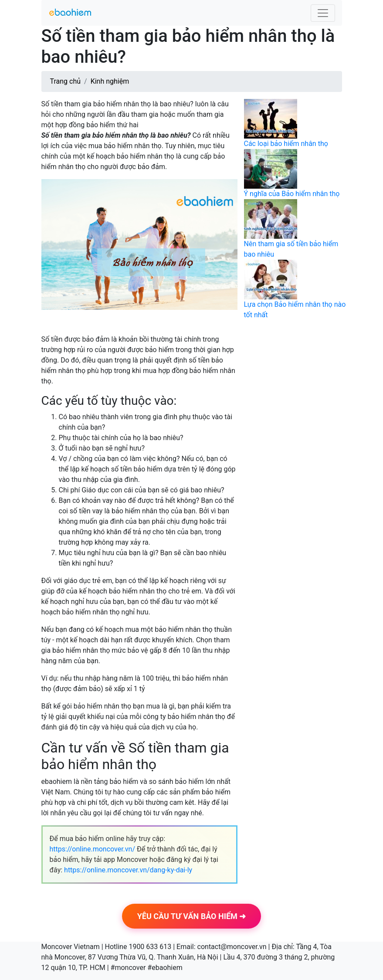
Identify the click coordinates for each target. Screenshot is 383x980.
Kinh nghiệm (110, 81)
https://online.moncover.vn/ (93, 849)
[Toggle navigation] (323, 13)
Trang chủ (66, 81)
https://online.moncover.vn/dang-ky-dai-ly (128, 870)
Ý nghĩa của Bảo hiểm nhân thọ (292, 194)
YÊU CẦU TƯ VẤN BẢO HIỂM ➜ (192, 916)
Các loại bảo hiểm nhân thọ (286, 144)
